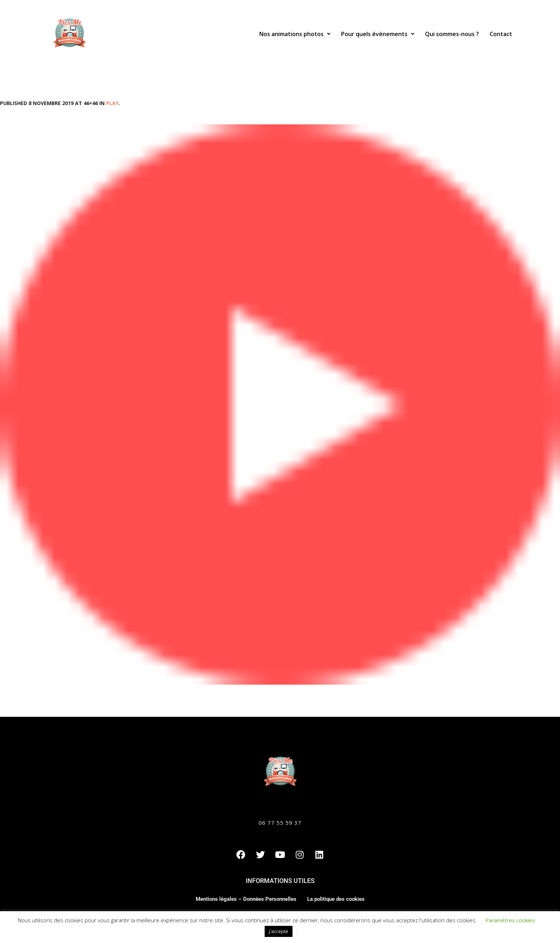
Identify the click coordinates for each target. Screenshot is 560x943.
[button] (295, 34)
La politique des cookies (336, 899)
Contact (501, 34)
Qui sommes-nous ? (452, 34)
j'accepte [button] (279, 931)
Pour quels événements (378, 34)
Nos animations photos (295, 34)
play (112, 103)
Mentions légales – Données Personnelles (246, 899)
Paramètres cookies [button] (510, 920)
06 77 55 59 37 (280, 823)
